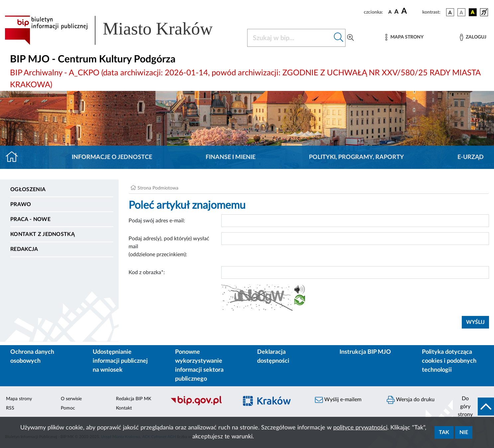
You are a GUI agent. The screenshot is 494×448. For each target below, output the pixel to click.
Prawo (21, 204)
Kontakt (124, 408)
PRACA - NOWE (30, 219)
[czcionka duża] (411, 11)
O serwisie (71, 399)
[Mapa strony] (404, 37)
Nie (464, 432)
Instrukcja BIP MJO (365, 352)
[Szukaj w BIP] (290, 38)
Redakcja (24, 249)
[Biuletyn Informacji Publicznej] (201, 405)
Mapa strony (19, 399)
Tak (444, 432)
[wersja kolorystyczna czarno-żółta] (473, 12)
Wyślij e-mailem (338, 400)
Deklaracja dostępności (273, 357)
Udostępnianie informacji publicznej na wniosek (120, 361)
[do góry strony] (473, 407)
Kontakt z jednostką (43, 234)
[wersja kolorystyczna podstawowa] (450, 12)
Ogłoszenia (28, 189)
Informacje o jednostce (112, 157)
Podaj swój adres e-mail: (157, 221)
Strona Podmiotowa (158, 188)
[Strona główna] (14, 157)
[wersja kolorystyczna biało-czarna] (461, 12)
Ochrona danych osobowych (32, 357)
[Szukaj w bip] (339, 38)
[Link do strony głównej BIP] (118, 30)
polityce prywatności (360, 428)
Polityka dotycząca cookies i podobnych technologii (449, 361)
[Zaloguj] (473, 37)
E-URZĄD (471, 157)
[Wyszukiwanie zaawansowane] (350, 38)
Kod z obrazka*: (147, 272)
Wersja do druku (411, 400)
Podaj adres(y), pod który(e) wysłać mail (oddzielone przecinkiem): (169, 247)
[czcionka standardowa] (390, 12)
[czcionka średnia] (396, 12)
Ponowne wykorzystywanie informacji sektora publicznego (199, 366)
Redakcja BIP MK (134, 399)
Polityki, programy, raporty (356, 157)
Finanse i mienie (231, 157)
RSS (10, 408)
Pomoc (68, 408)
